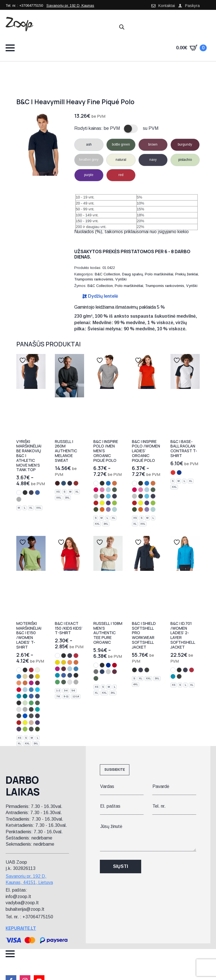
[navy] (31, 493)
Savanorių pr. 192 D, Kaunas (70, 5)
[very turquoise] (108, 496)
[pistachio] (25, 703)
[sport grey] (19, 499)
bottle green (121, 144)
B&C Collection (107, 274)
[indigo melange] (70, 483)
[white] (19, 493)
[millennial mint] (114, 509)
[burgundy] (37, 683)
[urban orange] (102, 509)
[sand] (25, 676)
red (121, 175)
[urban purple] (19, 729)
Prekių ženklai (187, 274)
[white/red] (173, 473)
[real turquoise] (37, 709)
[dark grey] (102, 496)
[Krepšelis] (191, 48)
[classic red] (114, 665)
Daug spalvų (132, 274)
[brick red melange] (76, 483)
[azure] (31, 690)
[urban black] (31, 716)
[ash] (19, 709)
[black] (25, 493)
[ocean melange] (64, 483)
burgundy (185, 144)
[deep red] (19, 690)
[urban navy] (114, 496)
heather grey (89, 160)
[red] (31, 670)
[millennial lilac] (108, 509)
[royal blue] (37, 493)
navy (153, 160)
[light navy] (19, 703)
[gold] (37, 676)
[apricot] (19, 683)
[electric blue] (25, 716)
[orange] (114, 483)
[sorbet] (96, 490)
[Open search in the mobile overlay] (122, 27)
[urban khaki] (96, 509)
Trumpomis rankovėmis (94, 279)
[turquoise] (37, 690)
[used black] (19, 716)
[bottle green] (114, 490)
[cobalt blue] (108, 483)
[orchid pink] (102, 490)
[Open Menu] (10, 48)
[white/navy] (179, 473)
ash (89, 144)
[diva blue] (25, 696)
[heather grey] (96, 496)
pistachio (185, 160)
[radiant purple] (108, 503)
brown (153, 144)
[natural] (37, 670)
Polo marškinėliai (159, 274)
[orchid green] (114, 503)
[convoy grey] (96, 672)
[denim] (37, 696)
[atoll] (19, 696)
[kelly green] (31, 703)
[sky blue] (108, 490)
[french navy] (102, 672)
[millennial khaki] (31, 729)
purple (89, 175)
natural (121, 160)
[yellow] (57, 662)
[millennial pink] (31, 723)
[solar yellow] (102, 503)
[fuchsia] (31, 683)
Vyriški (121, 279)
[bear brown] (31, 676)
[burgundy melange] (57, 483)
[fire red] (96, 503)
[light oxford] (108, 672)
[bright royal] (108, 665)
